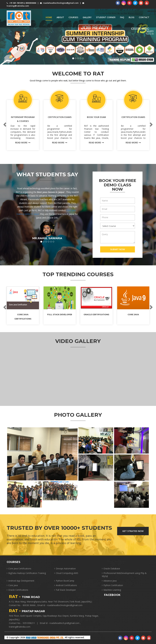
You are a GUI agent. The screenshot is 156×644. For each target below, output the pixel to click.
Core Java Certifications (19, 569)
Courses (73, 17)
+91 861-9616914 (16, 3)
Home (49, 17)
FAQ (122, 17)
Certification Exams (60, 117)
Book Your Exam (96, 117)
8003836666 (31, 3)
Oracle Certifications (96, 315)
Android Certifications (66, 585)
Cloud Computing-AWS (66, 573)
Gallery (87, 17)
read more (23, 143)
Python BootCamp (64, 581)
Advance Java (109, 581)
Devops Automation (65, 569)
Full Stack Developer (60, 315)
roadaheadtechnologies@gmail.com (59, 3)
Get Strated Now (133, 531)
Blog (131, 17)
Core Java (133, 315)
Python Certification (112, 585)
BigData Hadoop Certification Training (26, 573)
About (60, 17)
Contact (144, 17)
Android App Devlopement (20, 581)
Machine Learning (111, 590)
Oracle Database (111, 569)
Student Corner (106, 17)
